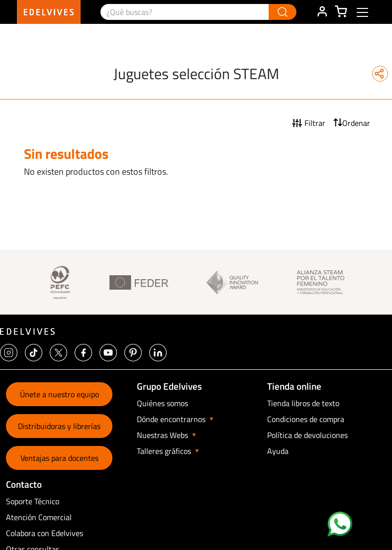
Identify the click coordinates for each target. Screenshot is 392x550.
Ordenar (356, 123)
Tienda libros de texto (303, 403)
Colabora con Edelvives (45, 533)
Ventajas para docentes (59, 458)
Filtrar (315, 123)
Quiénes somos (162, 403)
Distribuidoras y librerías (59, 426)
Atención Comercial (39, 517)
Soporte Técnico (33, 501)
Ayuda (278, 451)
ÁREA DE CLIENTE (322, 12)
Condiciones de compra (306, 419)
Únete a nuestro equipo (59, 394)
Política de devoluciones (307, 435)
